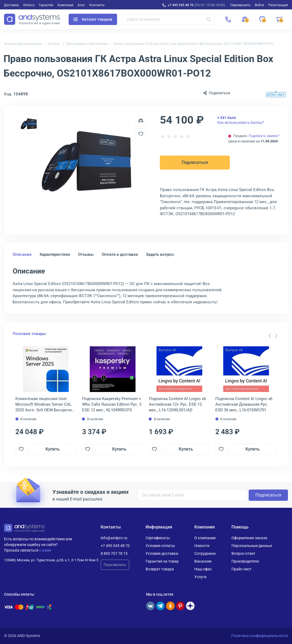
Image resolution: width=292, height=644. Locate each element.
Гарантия (46, 5)
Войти (259, 5)
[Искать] (209, 19)
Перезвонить (115, 565)
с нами (45, 550)
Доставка (11, 5)
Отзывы (86, 254)
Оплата (29, 5)
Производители (245, 561)
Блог (81, 5)
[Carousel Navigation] (273, 336)
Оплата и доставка (120, 254)
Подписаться (195, 162)
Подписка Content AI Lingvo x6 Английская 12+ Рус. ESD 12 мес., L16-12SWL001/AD (177, 404)
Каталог (54, 44)
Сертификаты (158, 538)
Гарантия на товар (162, 561)
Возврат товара (160, 569)
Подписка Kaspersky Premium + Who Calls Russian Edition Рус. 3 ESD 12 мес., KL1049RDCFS (112, 404)
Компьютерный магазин (23, 44)
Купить (53, 449)
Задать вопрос (160, 254)
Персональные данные (252, 546)
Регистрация (278, 5)
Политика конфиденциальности (260, 636)
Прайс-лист (242, 569)
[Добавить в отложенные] (141, 134)
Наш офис (203, 569)
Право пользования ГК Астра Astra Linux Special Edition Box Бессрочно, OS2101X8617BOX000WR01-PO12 (194, 44)
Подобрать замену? (264, 136)
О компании (205, 538)
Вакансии (203, 561)
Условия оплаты (160, 546)
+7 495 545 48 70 (181, 5)
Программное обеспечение (87, 44)
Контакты (97, 5)
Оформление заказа (249, 538)
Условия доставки (162, 553)
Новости (202, 546)
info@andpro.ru (114, 538)
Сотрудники (205, 553)
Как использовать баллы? (241, 120)
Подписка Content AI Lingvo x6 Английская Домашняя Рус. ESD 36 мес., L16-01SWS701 (244, 404)
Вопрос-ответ (243, 553)
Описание (22, 254)
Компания (66, 5)
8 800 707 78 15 (114, 553)
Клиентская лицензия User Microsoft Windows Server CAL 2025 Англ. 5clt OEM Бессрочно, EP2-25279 (45, 405)
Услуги (200, 577)
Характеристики (55, 254)
